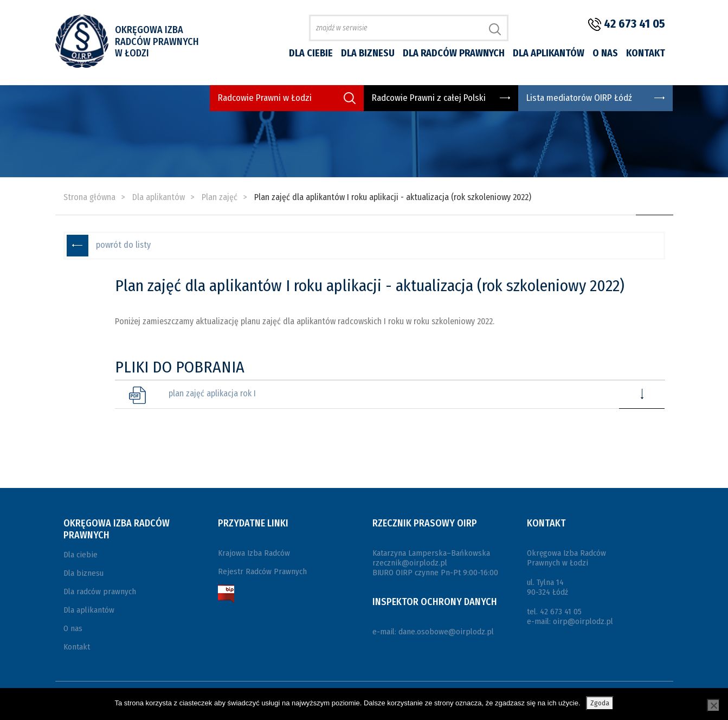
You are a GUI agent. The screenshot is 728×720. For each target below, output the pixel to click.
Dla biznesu (368, 53)
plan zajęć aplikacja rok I (212, 393)
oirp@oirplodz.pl (583, 621)
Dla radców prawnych (454, 53)
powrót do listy (123, 245)
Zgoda (600, 703)
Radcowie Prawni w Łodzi (265, 98)
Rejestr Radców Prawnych (262, 571)
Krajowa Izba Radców (254, 553)
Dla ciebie (311, 53)
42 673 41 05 (634, 24)
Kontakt (646, 53)
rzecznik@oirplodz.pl (410, 563)
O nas (605, 53)
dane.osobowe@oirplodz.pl (446, 632)
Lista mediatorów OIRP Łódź (579, 98)
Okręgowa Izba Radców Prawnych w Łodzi (157, 41)
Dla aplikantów (549, 53)
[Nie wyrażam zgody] (713, 705)
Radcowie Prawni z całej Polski (429, 98)
